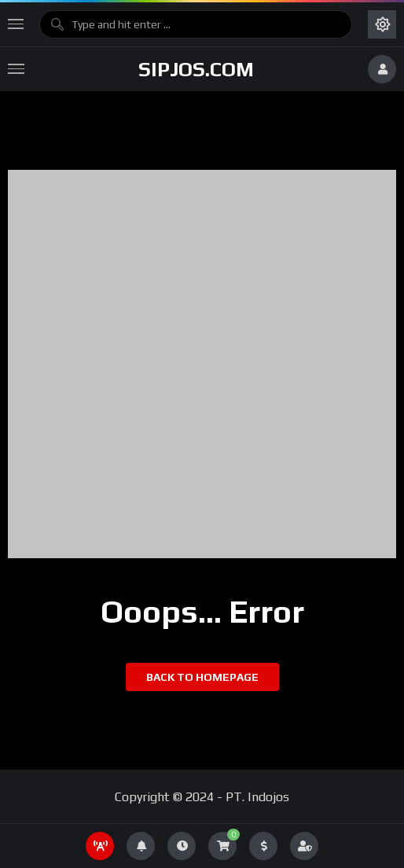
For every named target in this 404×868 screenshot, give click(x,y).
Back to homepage (202, 677)
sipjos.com (196, 69)
